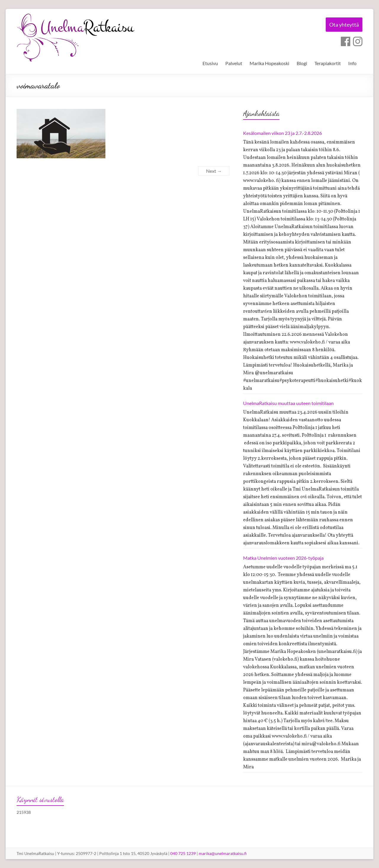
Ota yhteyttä (343, 25)
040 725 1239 (183, 853)
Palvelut (234, 63)
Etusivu (210, 63)
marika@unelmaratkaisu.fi (223, 853)
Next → (214, 171)
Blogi (302, 63)
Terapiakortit (328, 63)
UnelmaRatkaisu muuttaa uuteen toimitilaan (288, 403)
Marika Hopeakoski (269, 63)
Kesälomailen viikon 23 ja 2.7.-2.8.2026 (282, 133)
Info (352, 63)
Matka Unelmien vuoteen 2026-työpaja (283, 558)
